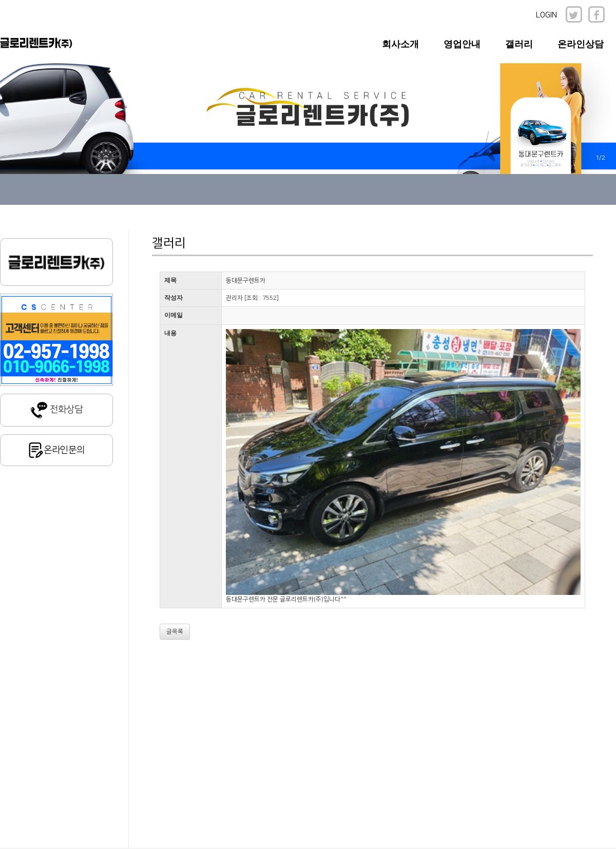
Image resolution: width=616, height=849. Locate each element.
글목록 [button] (175, 632)
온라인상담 (581, 44)
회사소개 (400, 44)
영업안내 (462, 44)
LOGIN (546, 15)
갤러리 (519, 44)
